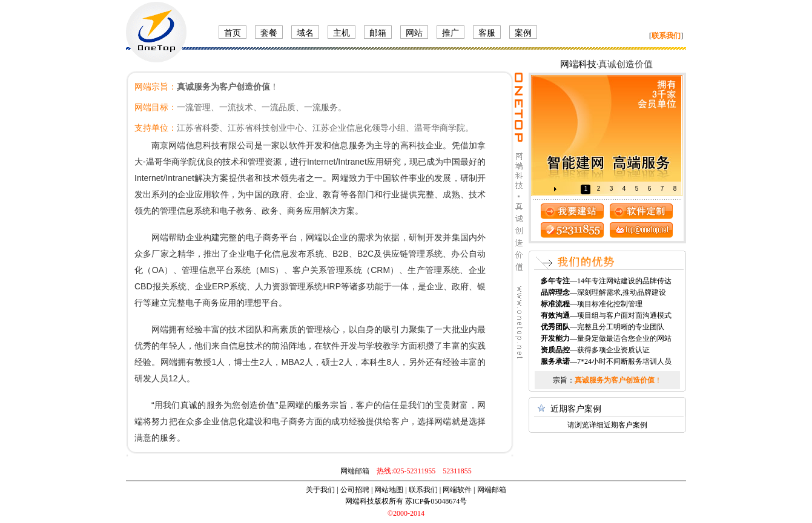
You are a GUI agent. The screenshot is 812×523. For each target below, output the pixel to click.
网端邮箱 (355, 471)
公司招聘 (355, 490)
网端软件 (457, 490)
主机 (342, 33)
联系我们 (423, 490)
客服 (487, 33)
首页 (233, 33)
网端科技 (578, 64)
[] (666, 36)
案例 (523, 33)
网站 (414, 33)
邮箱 (378, 33)
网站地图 (389, 490)
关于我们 (320, 490)
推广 (451, 33)
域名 (305, 33)
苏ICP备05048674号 (436, 501)
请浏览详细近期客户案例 (607, 425)
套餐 (269, 33)
